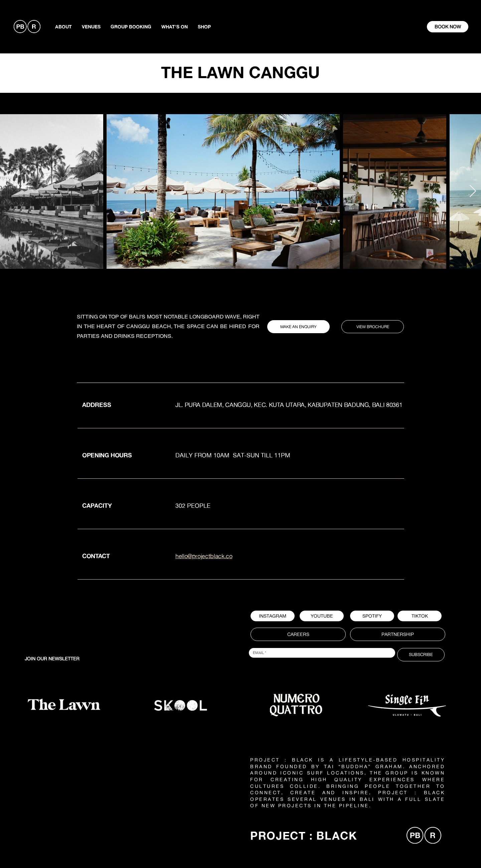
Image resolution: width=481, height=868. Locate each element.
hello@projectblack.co (204, 556)
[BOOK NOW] (448, 27)
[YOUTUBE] (322, 616)
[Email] (320, 653)
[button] (372, 616)
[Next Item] (473, 191)
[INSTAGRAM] (273, 616)
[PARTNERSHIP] (398, 634)
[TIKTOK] (420, 616)
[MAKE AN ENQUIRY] (298, 327)
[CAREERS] (298, 634)
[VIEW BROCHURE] (373, 327)
